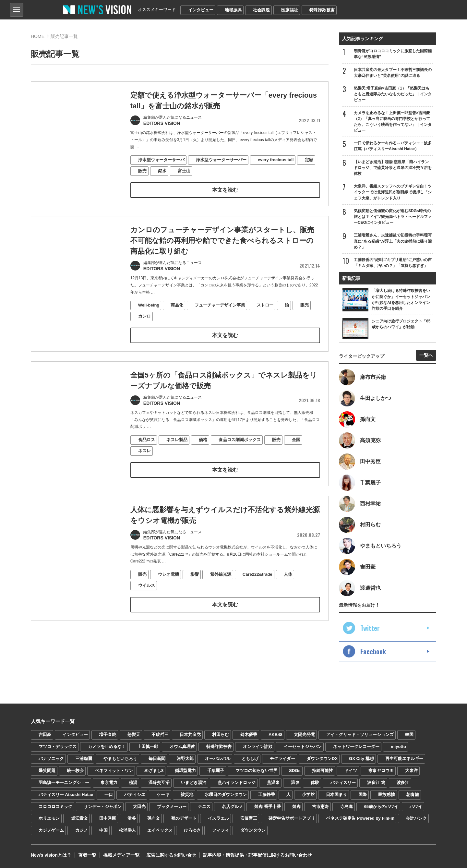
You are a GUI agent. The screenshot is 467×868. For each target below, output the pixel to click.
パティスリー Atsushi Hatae (66, 795)
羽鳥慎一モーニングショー (64, 783)
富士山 (184, 171)
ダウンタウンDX (322, 759)
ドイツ (351, 771)
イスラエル (218, 818)
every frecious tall (276, 160)
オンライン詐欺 (258, 747)
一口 (109, 795)
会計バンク (416, 818)
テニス (204, 807)
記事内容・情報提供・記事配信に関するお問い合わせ (257, 855)
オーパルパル (218, 759)
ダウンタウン (253, 830)
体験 (315, 783)
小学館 (308, 795)
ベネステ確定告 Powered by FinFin (360, 818)
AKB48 (275, 735)
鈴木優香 (249, 735)
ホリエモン (49, 818)
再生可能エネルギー (404, 759)
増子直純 (108, 735)
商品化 (177, 313)
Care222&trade (257, 582)
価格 (203, 448)
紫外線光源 (221, 582)
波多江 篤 (376, 783)
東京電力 (109, 783)
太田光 (139, 807)
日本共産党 (190, 735)
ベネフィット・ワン (114, 771)
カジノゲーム (51, 830)
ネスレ (144, 459)
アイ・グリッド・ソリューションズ (360, 735)
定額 (309, 160)
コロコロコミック (55, 807)
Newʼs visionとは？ (51, 855)
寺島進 (347, 807)
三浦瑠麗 (84, 759)
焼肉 (296, 807)
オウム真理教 (182, 747)
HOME (38, 36)
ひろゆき (192, 830)
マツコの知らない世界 (257, 771)
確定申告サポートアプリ (292, 818)
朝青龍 (413, 795)
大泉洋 (411, 771)
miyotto (398, 747)
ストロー (265, 313)
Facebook (373, 651)
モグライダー (282, 759)
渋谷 (132, 818)
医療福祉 (290, 10)
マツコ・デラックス (58, 747)
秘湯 (133, 783)
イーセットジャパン (303, 747)
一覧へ (426, 355)
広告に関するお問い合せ (171, 855)
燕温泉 (273, 783)
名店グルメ (232, 807)
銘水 (162, 171)
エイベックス (160, 830)
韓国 (409, 735)
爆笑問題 (47, 771)
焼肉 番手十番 (268, 807)
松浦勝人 (127, 830)
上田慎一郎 (148, 747)
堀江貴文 (79, 818)
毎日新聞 (157, 759)
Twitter (370, 628)
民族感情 (387, 795)
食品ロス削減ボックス (240, 448)
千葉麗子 (216, 771)
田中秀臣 (108, 818)
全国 (296, 448)
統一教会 (75, 771)
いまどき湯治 (194, 783)
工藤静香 (267, 795)
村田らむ (221, 735)
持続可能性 (323, 771)
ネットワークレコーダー (356, 747)
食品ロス (147, 448)
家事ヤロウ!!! (381, 771)
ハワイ (416, 807)
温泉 (295, 783)
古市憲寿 (320, 807)
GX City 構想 (361, 759)
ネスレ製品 (177, 448)
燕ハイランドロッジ (237, 783)
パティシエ (135, 795)
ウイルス (147, 593)
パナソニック (51, 759)
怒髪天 (134, 735)
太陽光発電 (304, 735)
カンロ (144, 324)
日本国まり (336, 795)
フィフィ (221, 830)
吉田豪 (45, 735)
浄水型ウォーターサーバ (161, 160)
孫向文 (154, 818)
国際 (363, 795)
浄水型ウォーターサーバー (221, 160)
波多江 (403, 783)
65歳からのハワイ (381, 807)
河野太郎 (185, 759)
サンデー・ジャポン (103, 807)
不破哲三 (160, 735)
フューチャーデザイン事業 (220, 313)
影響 (195, 582)
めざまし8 (154, 771)
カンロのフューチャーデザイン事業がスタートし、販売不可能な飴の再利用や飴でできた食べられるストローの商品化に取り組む (222, 249)
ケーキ (163, 795)
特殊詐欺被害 (322, 10)
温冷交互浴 (159, 783)
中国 (103, 830)
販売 (142, 171)
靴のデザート (184, 818)
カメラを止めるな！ (107, 747)
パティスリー (343, 783)
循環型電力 (185, 771)
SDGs (295, 771)
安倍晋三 (249, 818)
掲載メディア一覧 (121, 855)
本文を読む (225, 190)
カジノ (82, 830)
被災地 (187, 795)
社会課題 (261, 10)
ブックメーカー (172, 807)
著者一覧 (87, 855)
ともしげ (250, 759)
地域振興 (233, 10)
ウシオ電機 (168, 582)
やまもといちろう (120, 759)
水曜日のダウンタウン (226, 795)
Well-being (149, 313)
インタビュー (201, 10)
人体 (288, 582)
